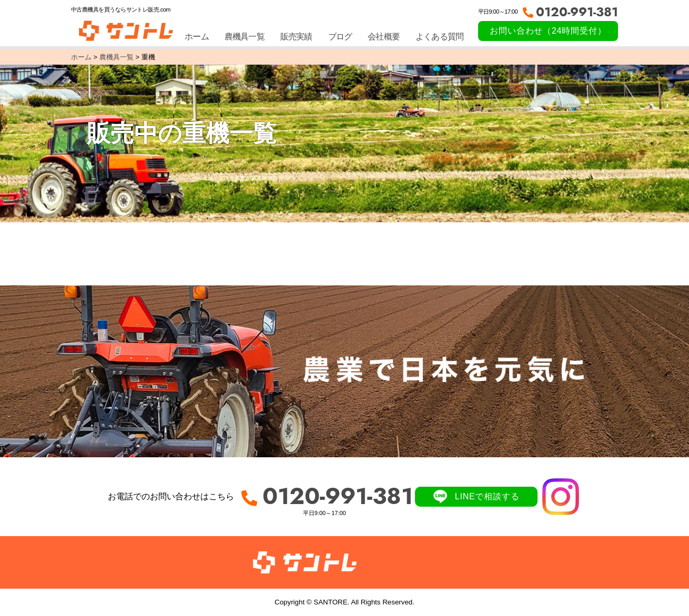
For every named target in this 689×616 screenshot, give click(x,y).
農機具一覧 (245, 37)
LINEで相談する (487, 496)
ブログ (340, 37)
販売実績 (296, 37)
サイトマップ (578, 562)
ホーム (197, 37)
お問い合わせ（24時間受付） (548, 31)
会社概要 (384, 37)
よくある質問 (439, 37)
